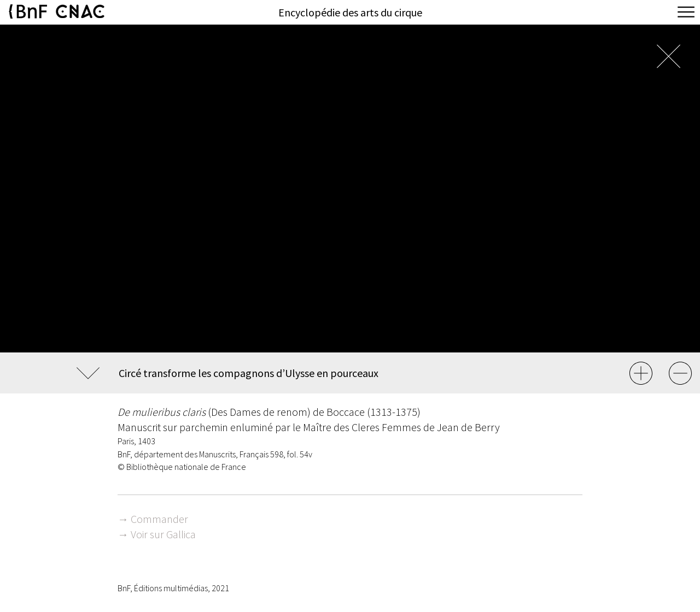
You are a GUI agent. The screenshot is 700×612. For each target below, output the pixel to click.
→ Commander (153, 519)
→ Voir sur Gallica (157, 534)
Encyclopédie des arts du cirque (350, 12)
